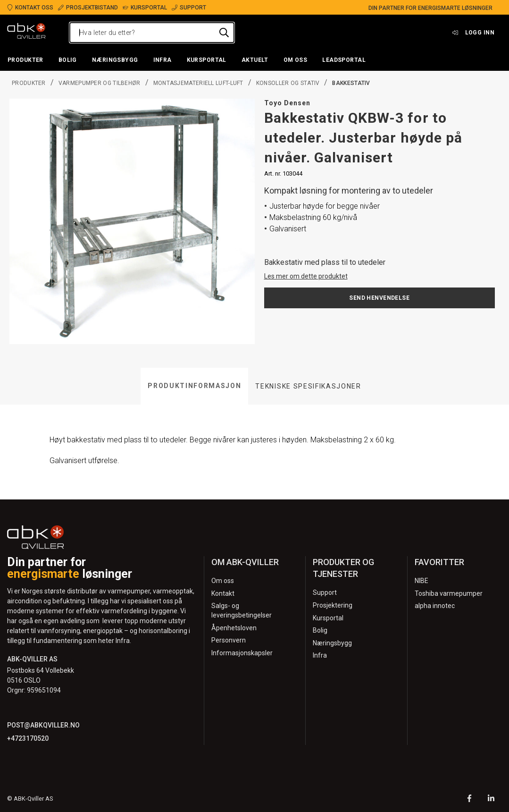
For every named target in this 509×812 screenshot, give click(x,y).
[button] (25, 60)
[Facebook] (469, 799)
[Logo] (26, 33)
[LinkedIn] (491, 799)
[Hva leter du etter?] (152, 33)
